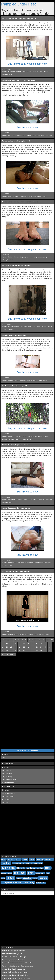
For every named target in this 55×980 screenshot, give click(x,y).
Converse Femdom (8, 783)
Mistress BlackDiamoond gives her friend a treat (18, 80)
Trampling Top (6, 802)
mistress (22, 196)
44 (33, 651)
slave (47, 634)
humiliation (49, 500)
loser (11, 74)
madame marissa (6, 873)
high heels (49, 135)
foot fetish (35, 72)
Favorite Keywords (9, 856)
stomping (29, 135)
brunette (31, 436)
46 (41, 651)
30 (24, 647)
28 (15, 647)
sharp (17, 380)
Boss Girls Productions (15, 72)
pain (41, 72)
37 (3, 651)
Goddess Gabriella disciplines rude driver (15, 975)
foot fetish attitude (37, 863)
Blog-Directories (8, 786)
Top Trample (6, 799)
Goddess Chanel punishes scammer (13, 969)
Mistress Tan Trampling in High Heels (15, 445)
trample (46, 72)
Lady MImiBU (12, 563)
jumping (11, 634)
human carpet (27, 439)
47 (45, 651)
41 (20, 651)
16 (15, 643)
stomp (29, 72)
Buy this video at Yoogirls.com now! (27, 64)
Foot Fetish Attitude (14, 327)
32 (33, 647)
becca (25, 436)
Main (3, 757)
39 (11, 651)
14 (7, 643)
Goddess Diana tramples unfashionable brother (17, 963)
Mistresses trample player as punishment (16, 266)
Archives (6, 889)
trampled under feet (12, 882)
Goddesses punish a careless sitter (13, 960)
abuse (11, 260)
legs (23, 563)
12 (52, 640)
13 (3, 643)
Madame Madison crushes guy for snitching (17, 141)
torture (50, 327)
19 (28, 643)
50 (7, 654)
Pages (5, 754)
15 (11, 643)
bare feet (33, 257)
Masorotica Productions (15, 436)
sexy (28, 257)
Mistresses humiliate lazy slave (12, 954)
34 (41, 647)
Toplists (5, 790)
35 (45, 647)
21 (37, 643)
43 (28, 651)
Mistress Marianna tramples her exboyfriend (16, 978)
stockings (34, 500)
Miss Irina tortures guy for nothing (14, 335)
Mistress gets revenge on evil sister (13, 951)
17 (20, 643)
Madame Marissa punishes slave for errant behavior (20, 202)
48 (50, 651)
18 (24, 643)
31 (28, 647)
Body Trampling (7, 777)
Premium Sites (8, 764)
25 (3, 647)
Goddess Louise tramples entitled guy (14, 957)
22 (41, 643)
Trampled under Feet (18, 4)
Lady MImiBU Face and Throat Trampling (16, 508)
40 (15, 651)
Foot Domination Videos (9, 780)
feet (19, 563)
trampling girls (41, 883)
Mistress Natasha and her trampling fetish (16, 571)
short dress (45, 436)
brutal (25, 859)
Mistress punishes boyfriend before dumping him (19, 19)
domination (41, 500)
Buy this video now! (28, 127)
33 (37, 647)
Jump (24, 72)
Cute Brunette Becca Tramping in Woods (16, 386)
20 (33, 643)
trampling (11, 135)
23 (45, 643)
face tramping (29, 563)
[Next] (12, 654)
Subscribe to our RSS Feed (27, 750)
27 (11, 647)
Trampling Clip (6, 771)
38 (7, 651)
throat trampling (39, 563)
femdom (17, 135)
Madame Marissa (13, 257)
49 (3, 654)
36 (50, 647)
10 (43, 640)
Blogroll (5, 767)
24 (50, 643)
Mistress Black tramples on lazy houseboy (15, 972)
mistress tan (12, 500)
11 (48, 640)
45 (37, 651)
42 (24, 651)
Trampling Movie (7, 774)
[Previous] (5, 640)
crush (23, 135)
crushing (4, 329)
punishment (36, 135)
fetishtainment (17, 863)
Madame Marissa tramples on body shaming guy (17, 966)
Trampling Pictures (8, 796)
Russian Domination (8, 793)
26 (7, 647)
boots (18, 859)
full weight (5, 74)
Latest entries (7, 948)
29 (20, 647)
